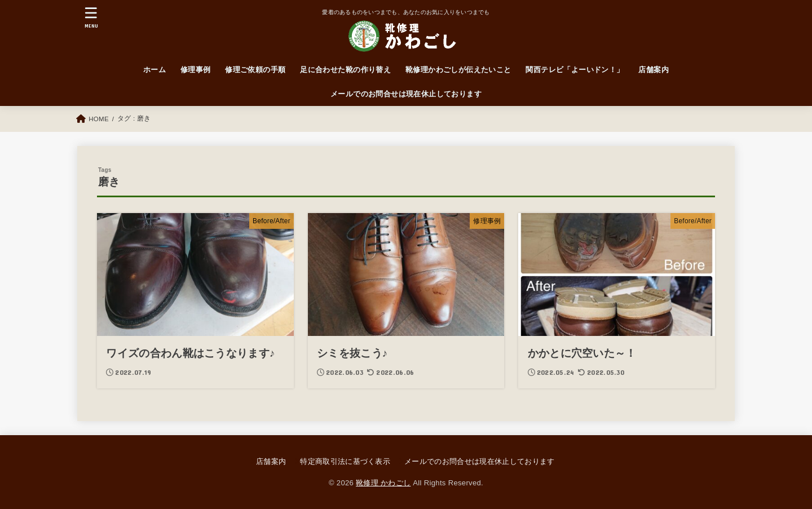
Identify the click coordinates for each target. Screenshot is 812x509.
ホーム (155, 70)
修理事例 (196, 70)
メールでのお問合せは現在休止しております (406, 94)
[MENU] (91, 17)
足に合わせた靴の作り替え (345, 70)
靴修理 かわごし (383, 483)
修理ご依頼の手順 (255, 70)
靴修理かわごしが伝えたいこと (458, 70)
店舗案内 (654, 70)
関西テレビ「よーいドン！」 (575, 70)
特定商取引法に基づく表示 (345, 461)
